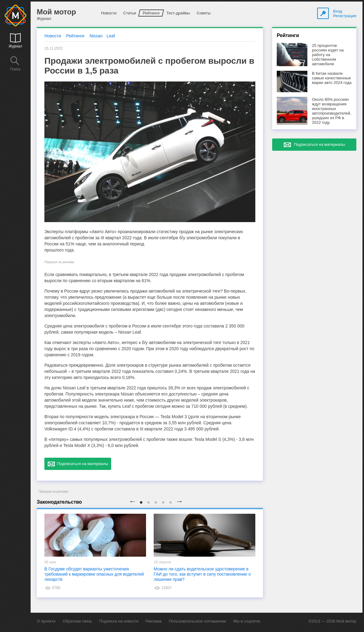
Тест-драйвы (178, 13)
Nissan (96, 36)
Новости (109, 13)
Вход (338, 11)
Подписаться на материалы (78, 464)
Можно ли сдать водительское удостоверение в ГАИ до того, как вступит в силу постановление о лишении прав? (202, 574)
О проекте (46, 621)
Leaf (111, 36)
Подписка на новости (119, 621)
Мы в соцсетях (247, 621)
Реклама (154, 621)
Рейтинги (151, 13)
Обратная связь (77, 621)
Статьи (129, 13)
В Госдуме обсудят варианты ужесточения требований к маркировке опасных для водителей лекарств (94, 574)
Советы (203, 13)
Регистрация (345, 16)
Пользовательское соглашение (197, 621)
